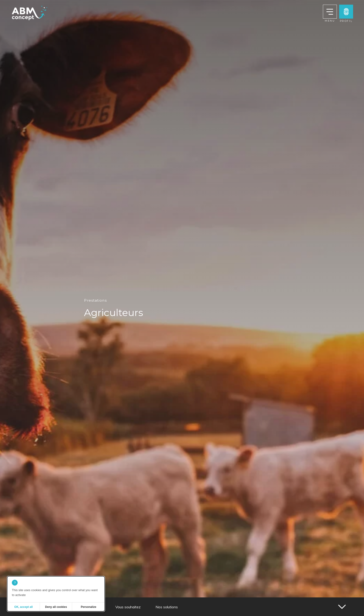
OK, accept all (24, 607)
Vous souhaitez (128, 607)
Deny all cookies (56, 607)
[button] (346, 12)
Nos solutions (167, 607)
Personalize (89, 607)
